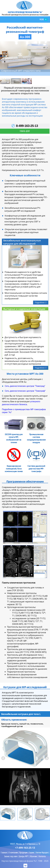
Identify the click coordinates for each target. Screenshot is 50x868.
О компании (13, 853)
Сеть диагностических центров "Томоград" (25, 386)
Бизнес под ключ (11, 856)
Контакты (42, 856)
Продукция (23, 853)
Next (47, 58)
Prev (3, 58)
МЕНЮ (44, 19)
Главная (4, 853)
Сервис (32, 853)
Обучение (33, 856)
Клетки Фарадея (42, 853)
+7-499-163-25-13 (25, 848)
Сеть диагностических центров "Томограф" (25, 391)
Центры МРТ (24, 856)
